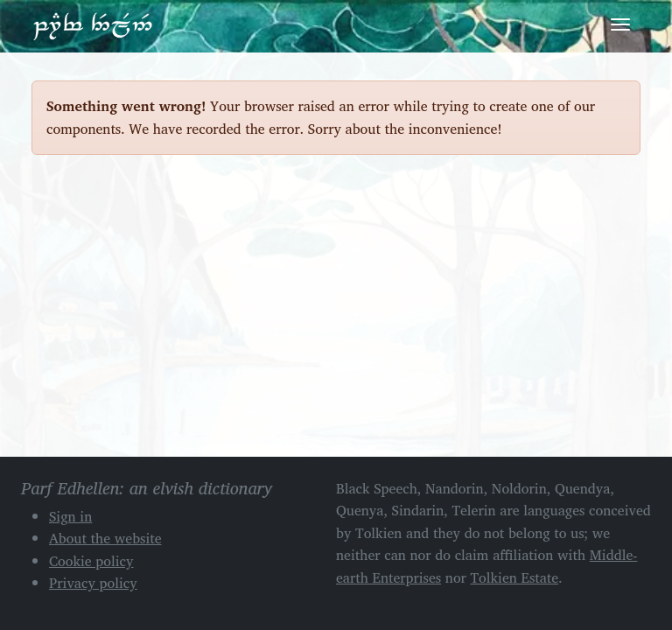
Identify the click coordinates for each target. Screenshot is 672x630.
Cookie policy (91, 561)
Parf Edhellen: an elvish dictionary (93, 25)
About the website (105, 538)
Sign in (70, 516)
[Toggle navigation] (620, 24)
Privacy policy (93, 583)
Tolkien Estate (515, 577)
